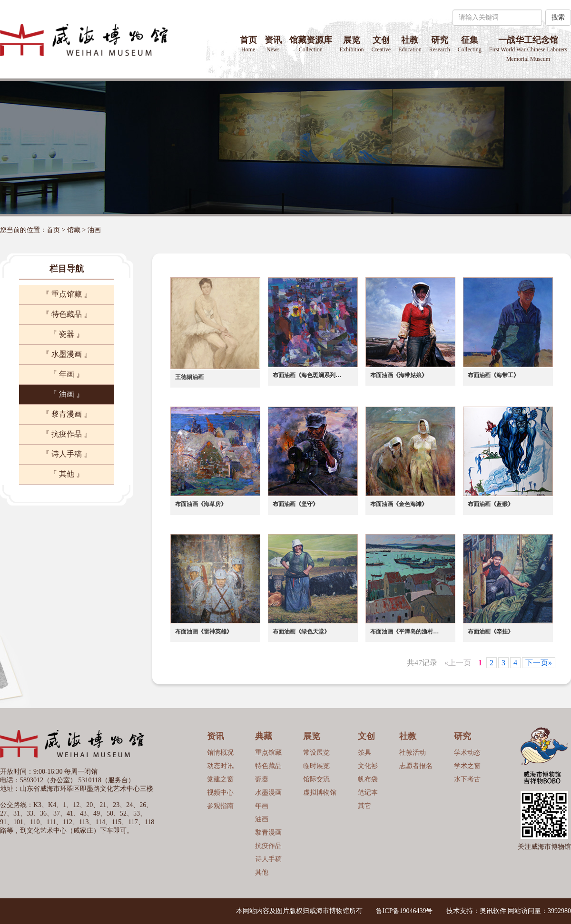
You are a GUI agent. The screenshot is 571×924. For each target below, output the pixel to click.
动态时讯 (220, 766)
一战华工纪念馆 (528, 49)
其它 (364, 806)
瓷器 (262, 779)
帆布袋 (368, 779)
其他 (262, 872)
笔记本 (368, 793)
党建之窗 (220, 779)
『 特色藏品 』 (67, 314)
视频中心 (220, 793)
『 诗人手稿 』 (67, 454)
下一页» (539, 663)
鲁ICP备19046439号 (404, 911)
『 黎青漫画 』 (67, 414)
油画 (94, 230)
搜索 (558, 17)
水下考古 (467, 779)
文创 (381, 44)
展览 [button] (352, 44)
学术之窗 (467, 766)
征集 (470, 44)
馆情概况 (220, 753)
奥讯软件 (493, 911)
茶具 (364, 753)
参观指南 (220, 806)
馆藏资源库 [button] (311, 44)
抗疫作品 (268, 846)
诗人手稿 (268, 859)
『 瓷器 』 (67, 334)
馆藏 (74, 230)
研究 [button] (440, 44)
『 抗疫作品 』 (67, 434)
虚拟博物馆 (320, 793)
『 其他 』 (67, 474)
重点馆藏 (268, 753)
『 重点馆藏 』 (67, 294)
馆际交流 (316, 779)
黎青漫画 (268, 832)
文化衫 (368, 766)
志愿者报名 (416, 766)
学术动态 (467, 753)
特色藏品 (268, 766)
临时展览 (316, 766)
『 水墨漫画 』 (67, 354)
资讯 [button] (273, 44)
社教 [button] (410, 44)
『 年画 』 (67, 374)
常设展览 (316, 753)
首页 (248, 44)
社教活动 (413, 753)
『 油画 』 (67, 394)
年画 (262, 806)
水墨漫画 (268, 793)
